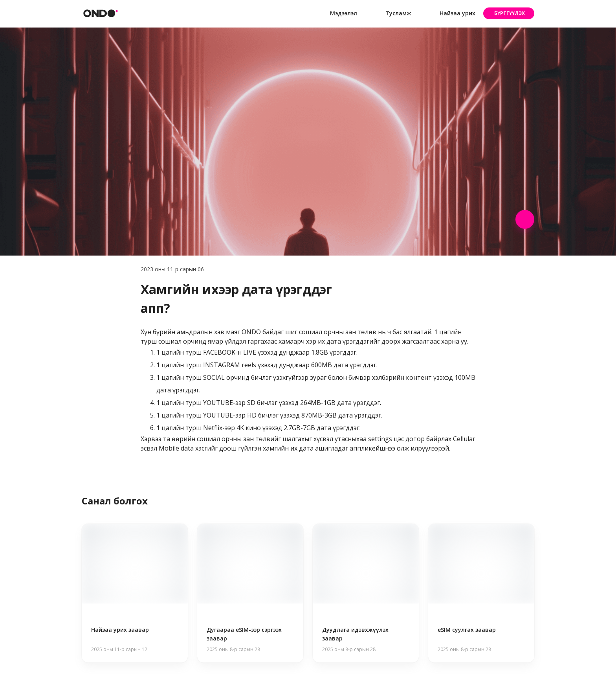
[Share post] (525, 219)
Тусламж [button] (392, 14)
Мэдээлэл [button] (337, 14)
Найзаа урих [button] (451, 13)
